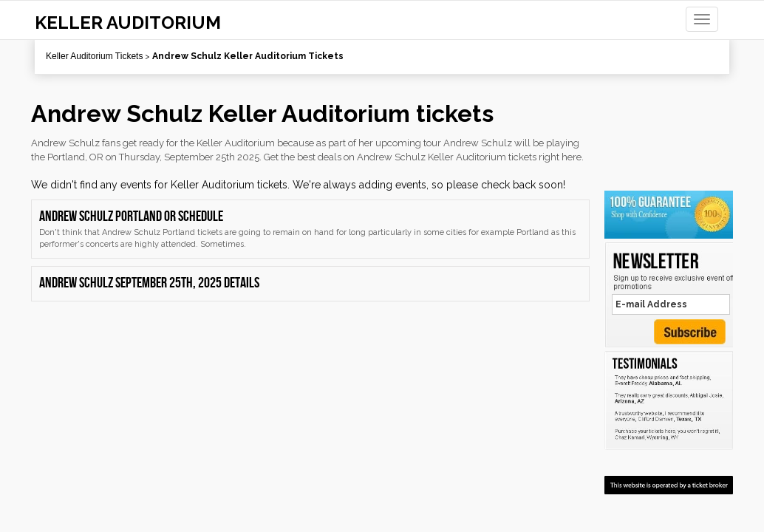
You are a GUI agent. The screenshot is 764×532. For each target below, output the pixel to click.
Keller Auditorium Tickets (94, 56)
